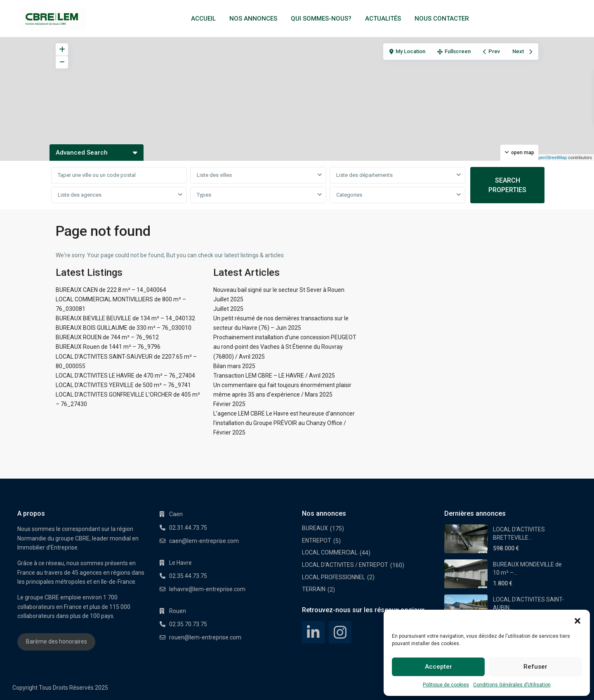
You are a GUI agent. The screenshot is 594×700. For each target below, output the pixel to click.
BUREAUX (315, 528)
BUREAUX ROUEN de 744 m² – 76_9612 (107, 337)
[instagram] (340, 632)
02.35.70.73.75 (188, 624)
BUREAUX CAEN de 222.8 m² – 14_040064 (111, 290)
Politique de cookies (446, 685)
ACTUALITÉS (383, 19)
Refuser (535, 667)
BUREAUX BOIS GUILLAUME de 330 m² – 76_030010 (124, 328)
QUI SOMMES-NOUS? (321, 19)
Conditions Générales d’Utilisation (512, 685)
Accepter (438, 667)
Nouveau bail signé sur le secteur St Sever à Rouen (279, 290)
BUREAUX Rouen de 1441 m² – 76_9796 (108, 347)
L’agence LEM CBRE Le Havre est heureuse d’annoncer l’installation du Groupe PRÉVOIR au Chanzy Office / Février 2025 (284, 423)
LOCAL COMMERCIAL (330, 552)
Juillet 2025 (228, 299)
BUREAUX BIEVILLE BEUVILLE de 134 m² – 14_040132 (125, 318)
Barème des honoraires (57, 641)
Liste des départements (364, 175)
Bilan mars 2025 (234, 366)
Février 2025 (229, 404)
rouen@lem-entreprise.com (205, 637)
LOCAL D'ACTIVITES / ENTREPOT (345, 565)
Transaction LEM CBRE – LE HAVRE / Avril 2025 (274, 376)
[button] (577, 620)
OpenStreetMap (551, 157)
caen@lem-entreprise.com (204, 541)
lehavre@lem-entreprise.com (207, 589)
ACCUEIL (203, 19)
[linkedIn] (313, 632)
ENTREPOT (317, 540)
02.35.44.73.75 (188, 576)
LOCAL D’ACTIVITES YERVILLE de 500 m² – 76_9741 (123, 385)
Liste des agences (80, 195)
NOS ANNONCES (253, 19)
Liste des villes (214, 175)
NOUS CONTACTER (442, 19)
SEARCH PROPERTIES (507, 185)
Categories (349, 195)
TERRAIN (314, 589)
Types (204, 195)
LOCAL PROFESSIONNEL (334, 577)
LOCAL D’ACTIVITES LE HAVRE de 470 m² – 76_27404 (125, 376)
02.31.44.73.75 (188, 528)
